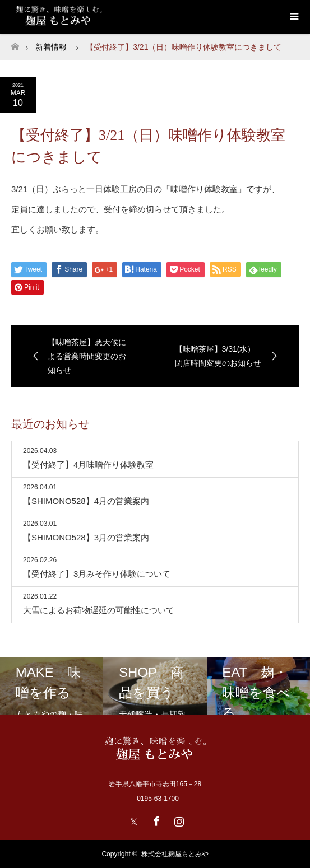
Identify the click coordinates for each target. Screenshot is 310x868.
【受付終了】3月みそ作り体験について (97, 574)
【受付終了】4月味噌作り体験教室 (88, 465)
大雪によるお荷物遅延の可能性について (99, 610)
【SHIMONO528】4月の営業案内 (86, 501)
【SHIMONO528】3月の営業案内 (86, 537)
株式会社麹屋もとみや (175, 854)
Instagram (178, 819)
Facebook (155, 819)
